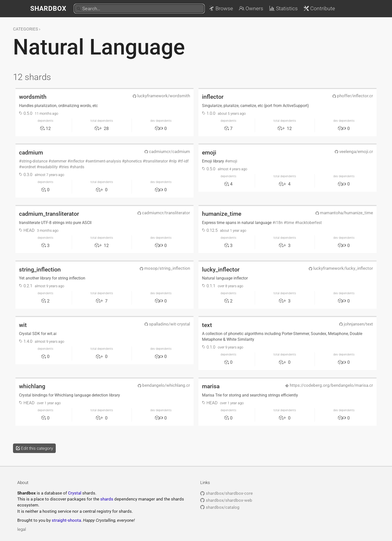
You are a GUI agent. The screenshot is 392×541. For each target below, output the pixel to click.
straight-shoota (66, 520)
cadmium (31, 152)
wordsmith (33, 97)
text (207, 325)
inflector (213, 97)
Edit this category (34, 448)
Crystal (75, 493)
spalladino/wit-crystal (167, 324)
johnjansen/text (356, 324)
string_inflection (40, 269)
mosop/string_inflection (165, 268)
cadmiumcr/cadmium (167, 151)
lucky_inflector (221, 269)
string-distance (34, 161)
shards (78, 167)
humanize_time (222, 214)
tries (65, 167)
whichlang (32, 386)
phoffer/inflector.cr (353, 96)
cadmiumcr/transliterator (164, 213)
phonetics (133, 161)
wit (23, 325)
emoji (209, 152)
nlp (174, 161)
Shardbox (48, 8)
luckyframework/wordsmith (161, 96)
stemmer (59, 161)
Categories (25, 29)
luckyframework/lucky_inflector (341, 268)
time (290, 223)
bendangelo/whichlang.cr (164, 385)
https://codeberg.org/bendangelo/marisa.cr (329, 385)
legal (22, 529)
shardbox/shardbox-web (226, 500)
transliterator (156, 161)
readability (48, 167)
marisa (211, 386)
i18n (279, 223)
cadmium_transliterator (49, 214)
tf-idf (184, 161)
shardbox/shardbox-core (226, 493)
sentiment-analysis (104, 161)
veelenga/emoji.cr (354, 151)
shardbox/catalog (220, 507)
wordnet (29, 167)
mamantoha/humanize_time (344, 213)
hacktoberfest (310, 223)
